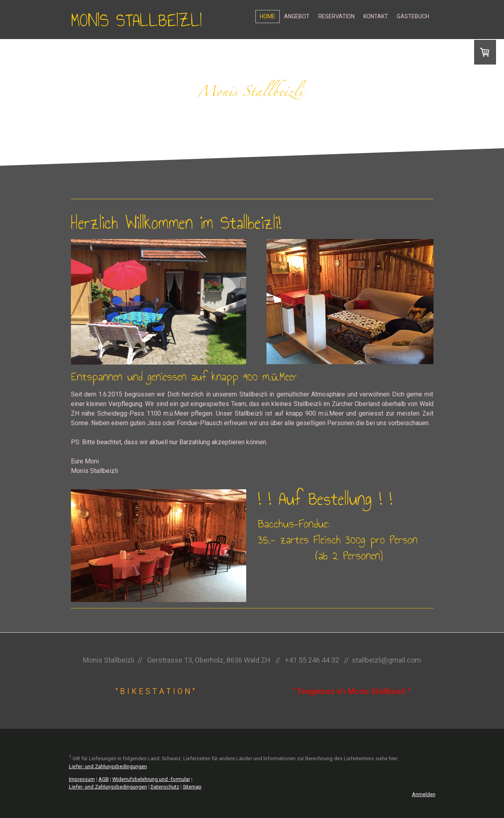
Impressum (82, 779)
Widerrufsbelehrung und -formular (151, 779)
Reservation (336, 16)
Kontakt (376, 16)
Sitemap (192, 787)
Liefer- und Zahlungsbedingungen (108, 766)
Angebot (297, 16)
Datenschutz (165, 787)
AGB (104, 779)
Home (268, 16)
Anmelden (424, 794)
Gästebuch (413, 16)
